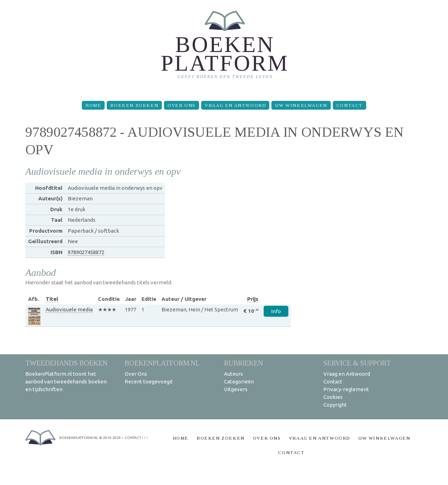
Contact (350, 105)
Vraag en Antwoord (235, 105)
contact (133, 438)
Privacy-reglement (346, 389)
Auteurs (233, 374)
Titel (52, 299)
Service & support (357, 363)
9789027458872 (86, 252)
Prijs (253, 299)
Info (276, 311)
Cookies (333, 397)
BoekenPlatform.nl (162, 363)
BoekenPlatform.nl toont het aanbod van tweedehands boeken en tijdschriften (66, 381)
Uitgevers (236, 389)
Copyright (335, 405)
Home (93, 105)
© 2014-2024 (110, 438)
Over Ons (182, 105)
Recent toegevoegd (149, 381)
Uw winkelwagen (301, 105)
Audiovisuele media (69, 309)
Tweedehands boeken (66, 363)
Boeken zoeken (134, 105)
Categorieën (239, 381)
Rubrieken (243, 363)
